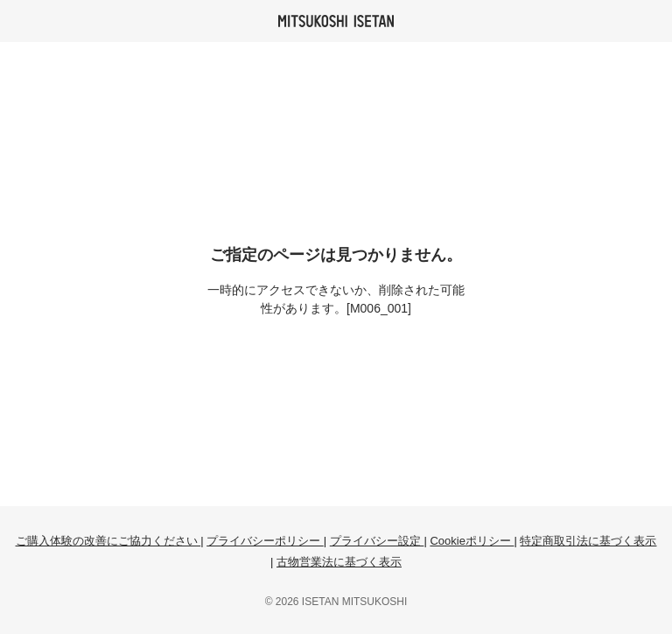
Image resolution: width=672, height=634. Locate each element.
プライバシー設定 (377, 541)
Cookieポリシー (472, 541)
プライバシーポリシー (265, 541)
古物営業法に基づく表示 (339, 562)
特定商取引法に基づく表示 (588, 541)
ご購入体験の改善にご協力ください (108, 541)
